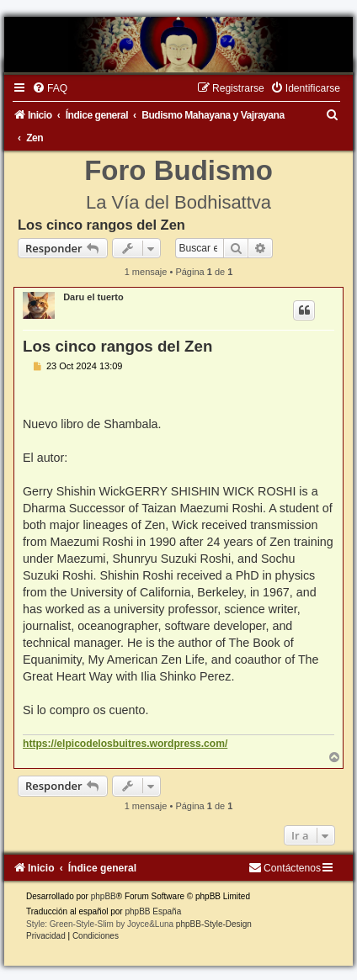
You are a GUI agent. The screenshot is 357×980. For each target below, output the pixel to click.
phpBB (104, 896)
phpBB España (153, 911)
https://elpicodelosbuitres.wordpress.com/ (125, 744)
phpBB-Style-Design (214, 924)
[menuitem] (50, 88)
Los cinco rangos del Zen (101, 225)
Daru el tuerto (93, 297)
